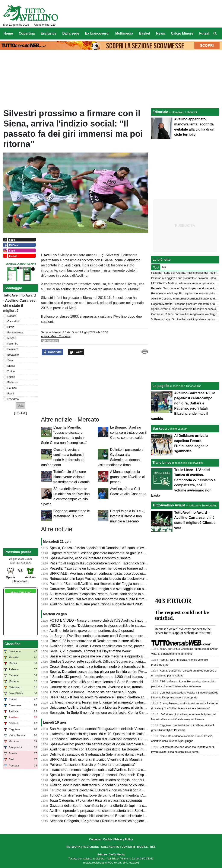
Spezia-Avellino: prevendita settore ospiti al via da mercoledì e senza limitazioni (110, 744)
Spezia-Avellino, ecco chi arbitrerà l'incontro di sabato (90, 558)
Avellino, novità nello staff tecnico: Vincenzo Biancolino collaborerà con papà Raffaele (114, 785)
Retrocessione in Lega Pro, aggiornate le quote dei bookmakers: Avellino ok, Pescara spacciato (122, 579)
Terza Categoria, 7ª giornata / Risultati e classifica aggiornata (96, 800)
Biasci (11, 366)
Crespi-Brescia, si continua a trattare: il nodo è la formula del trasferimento (106, 667)
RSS (153, 847)
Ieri (164, 267)
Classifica (12, 644)
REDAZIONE (91, 847)
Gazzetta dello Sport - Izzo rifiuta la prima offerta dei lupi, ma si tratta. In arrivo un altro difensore (122, 806)
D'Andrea (13, 399)
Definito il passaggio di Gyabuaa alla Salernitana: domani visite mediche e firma (110, 754)
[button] (20, 406)
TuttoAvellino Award (169, 505)
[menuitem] (215, 33)
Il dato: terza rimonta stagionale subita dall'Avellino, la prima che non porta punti (110, 770)
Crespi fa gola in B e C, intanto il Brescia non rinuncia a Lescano (128, 516)
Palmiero (13, 349)
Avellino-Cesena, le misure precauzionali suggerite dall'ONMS (96, 604)
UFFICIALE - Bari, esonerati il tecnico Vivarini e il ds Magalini (96, 760)
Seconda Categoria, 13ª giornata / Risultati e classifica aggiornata (99, 821)
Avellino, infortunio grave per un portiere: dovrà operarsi (92, 631)
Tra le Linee (162, 463)
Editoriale (160, 112)
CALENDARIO (110, 847)
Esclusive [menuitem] (48, 33)
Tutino (11, 371)
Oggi (156, 267)
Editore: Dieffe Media (111, 854)
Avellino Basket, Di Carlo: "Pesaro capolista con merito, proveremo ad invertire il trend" (115, 646)
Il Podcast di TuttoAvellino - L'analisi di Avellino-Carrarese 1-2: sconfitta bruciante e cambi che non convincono (133, 739)
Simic (11, 327)
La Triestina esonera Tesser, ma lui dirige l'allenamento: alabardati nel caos (107, 702)
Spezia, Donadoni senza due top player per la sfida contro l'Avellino (101, 672)
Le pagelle (161, 386)
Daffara (12, 316)
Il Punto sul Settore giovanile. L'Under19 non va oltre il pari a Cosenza (103, 790)
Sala (10, 360)
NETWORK (73, 847)
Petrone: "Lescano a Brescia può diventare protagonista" (93, 765)
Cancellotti (14, 321)
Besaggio (13, 355)
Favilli (11, 393)
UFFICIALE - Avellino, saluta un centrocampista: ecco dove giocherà (102, 574)
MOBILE (142, 847)
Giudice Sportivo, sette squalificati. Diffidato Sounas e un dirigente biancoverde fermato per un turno (125, 661)
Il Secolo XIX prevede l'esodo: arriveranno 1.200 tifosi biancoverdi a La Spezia (109, 677)
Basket (158, 428)
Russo (11, 377)
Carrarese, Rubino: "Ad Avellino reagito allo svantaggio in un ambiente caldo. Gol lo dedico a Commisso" (129, 589)
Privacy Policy (124, 839)
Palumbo (13, 344)
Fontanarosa (15, 332)
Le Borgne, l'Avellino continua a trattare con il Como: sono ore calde (128, 433)
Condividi (53, 352)
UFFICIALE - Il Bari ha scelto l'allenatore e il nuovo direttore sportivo (101, 697)
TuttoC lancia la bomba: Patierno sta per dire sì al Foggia (93, 692)
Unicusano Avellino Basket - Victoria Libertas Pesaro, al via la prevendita (105, 707)
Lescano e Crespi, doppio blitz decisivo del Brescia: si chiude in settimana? (107, 816)
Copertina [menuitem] (27, 33)
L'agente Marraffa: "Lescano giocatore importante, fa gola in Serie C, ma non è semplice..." (118, 553)
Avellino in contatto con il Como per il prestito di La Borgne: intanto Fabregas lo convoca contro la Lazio (128, 749)
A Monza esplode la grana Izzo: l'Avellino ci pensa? (127, 477)
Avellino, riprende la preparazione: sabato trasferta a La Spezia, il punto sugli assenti (114, 811)
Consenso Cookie (101, 839)
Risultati (20, 413)
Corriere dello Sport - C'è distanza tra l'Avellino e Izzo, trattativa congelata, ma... (110, 687)
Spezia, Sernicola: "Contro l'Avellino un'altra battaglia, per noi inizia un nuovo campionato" (118, 780)
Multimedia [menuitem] (124, 33)
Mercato (57, 332)
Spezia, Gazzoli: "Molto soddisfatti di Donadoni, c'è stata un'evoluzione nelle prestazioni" (117, 548)
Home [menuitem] (8, 33)
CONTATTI (128, 847)
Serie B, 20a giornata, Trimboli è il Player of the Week (90, 651)
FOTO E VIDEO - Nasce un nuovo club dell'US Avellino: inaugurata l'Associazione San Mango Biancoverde (131, 620)
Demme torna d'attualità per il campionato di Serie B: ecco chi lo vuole (103, 682)
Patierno (13, 382)
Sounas (12, 388)
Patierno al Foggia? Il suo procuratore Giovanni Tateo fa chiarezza (100, 563)
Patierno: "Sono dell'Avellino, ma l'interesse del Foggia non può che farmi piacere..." (113, 584)
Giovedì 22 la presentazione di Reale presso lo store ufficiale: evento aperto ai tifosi (113, 641)
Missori (12, 338)
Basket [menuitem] (145, 33)
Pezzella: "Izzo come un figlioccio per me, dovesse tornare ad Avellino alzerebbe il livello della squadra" (128, 568)
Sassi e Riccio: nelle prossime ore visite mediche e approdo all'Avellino (103, 656)
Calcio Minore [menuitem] (182, 33)
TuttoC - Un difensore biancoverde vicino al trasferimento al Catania (72, 477)
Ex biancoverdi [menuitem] (97, 33)
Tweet (76, 352)
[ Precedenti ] (20, 581)
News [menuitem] (161, 33)
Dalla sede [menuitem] (71, 33)
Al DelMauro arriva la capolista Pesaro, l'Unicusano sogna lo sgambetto (104, 594)
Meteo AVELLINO (21, 593)
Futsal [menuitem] (204, 33)
